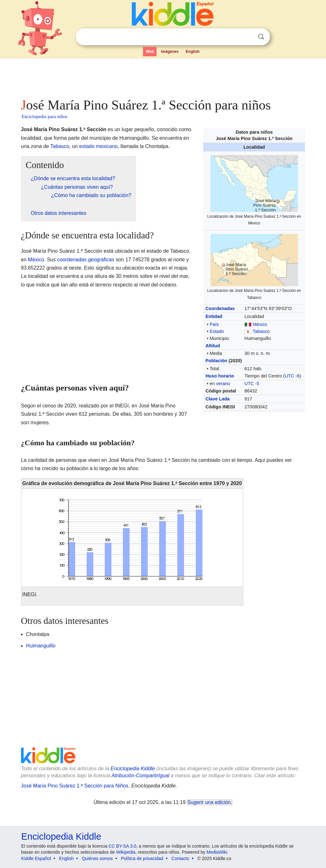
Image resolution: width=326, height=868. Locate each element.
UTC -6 (292, 376)
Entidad (214, 316)
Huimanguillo (41, 646)
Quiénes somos (97, 858)
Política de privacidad (142, 858)
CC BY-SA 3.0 (122, 846)
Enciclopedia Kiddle (133, 769)
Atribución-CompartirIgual (141, 776)
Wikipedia (126, 852)
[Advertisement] (163, 76)
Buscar (261, 37)
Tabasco (261, 331)
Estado (217, 331)
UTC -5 (252, 384)
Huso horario (220, 376)
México (260, 324)
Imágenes (170, 52)
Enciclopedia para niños (45, 116)
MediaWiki (217, 852)
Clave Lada (217, 399)
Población (216, 361)
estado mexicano (99, 146)
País (214, 324)
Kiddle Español (36, 858)
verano (223, 384)
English (193, 52)
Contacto (180, 858)
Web (150, 52)
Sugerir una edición (209, 802)
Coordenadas (220, 308)
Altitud (213, 346)
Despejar (248, 37)
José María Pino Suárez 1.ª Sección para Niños (75, 786)
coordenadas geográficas (86, 260)
